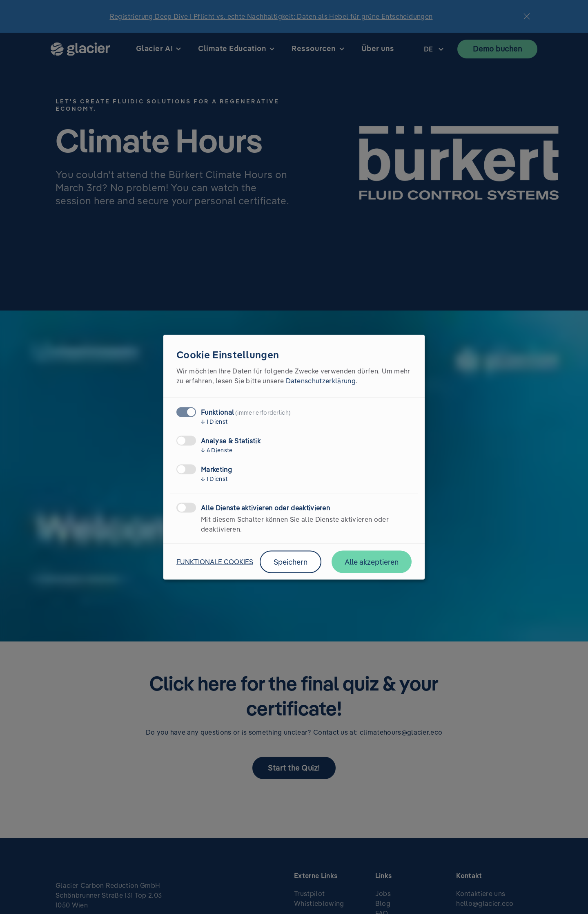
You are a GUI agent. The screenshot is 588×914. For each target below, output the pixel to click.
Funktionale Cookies (215, 562)
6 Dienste (217, 450)
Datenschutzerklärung (321, 380)
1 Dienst (214, 421)
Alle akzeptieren (372, 562)
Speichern (291, 562)
